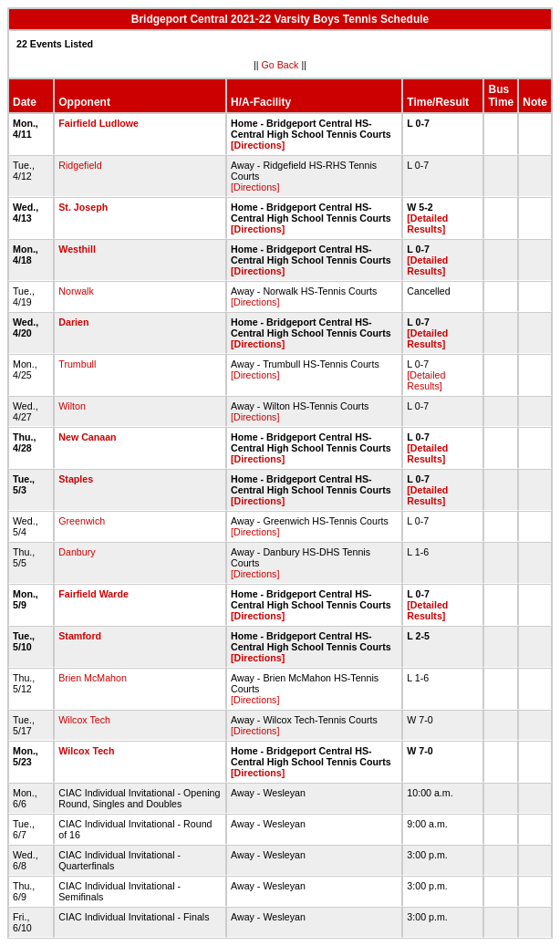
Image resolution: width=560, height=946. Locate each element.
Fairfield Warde (93, 594)
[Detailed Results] (427, 224)
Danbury (77, 552)
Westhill (77, 249)
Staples (76, 479)
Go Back (280, 65)
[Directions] (258, 145)
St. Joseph (83, 207)
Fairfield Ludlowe (99, 123)
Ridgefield (80, 165)
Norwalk (76, 291)
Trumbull (77, 364)
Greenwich (82, 521)
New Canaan (87, 437)
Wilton (72, 406)
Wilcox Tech (84, 720)
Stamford (80, 636)
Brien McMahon (93, 678)
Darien (73, 322)
